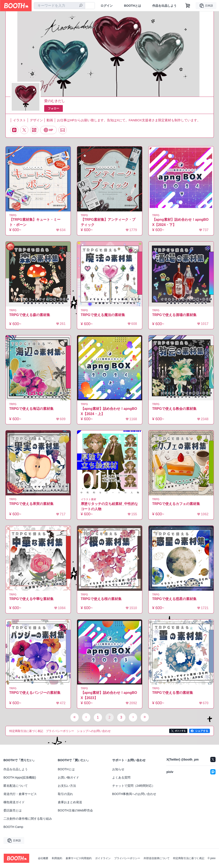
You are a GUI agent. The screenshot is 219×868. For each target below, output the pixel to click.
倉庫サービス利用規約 (79, 858)
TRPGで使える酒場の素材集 (174, 315)
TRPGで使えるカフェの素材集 (176, 504)
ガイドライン (103, 858)
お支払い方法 (67, 786)
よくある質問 (121, 777)
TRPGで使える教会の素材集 (174, 409)
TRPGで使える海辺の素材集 (31, 409)
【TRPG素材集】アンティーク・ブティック (108, 222)
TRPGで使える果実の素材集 (31, 504)
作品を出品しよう (164, 6)
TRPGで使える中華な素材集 (31, 599)
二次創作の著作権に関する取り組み (28, 819)
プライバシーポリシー (127, 858)
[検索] (81, 6)
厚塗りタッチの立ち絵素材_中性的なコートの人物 (109, 506)
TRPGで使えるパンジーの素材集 (35, 693)
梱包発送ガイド (14, 802)
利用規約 (57, 858)
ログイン (107, 6)
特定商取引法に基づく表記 (189, 858)
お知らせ (118, 769)
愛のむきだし (55, 101)
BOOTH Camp (13, 827)
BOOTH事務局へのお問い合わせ (134, 794)
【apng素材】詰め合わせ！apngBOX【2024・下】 (180, 222)
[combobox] (59, 6)
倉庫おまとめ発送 (70, 802)
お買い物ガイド (68, 777)
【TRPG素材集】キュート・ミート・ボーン (35, 222)
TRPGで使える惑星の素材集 (174, 599)
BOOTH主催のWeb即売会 (75, 810)
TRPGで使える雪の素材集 (173, 693)
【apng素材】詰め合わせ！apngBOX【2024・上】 (109, 411)
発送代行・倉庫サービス (20, 794)
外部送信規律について (157, 858)
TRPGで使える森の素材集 (30, 315)
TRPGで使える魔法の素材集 (103, 315)
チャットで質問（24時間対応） (134, 786)
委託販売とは (13, 810)
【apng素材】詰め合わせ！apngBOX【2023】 (109, 695)
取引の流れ (65, 794)
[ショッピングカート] (188, 6)
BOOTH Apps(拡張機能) (20, 777)
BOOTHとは (132, 6)
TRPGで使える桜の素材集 (101, 599)
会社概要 (43, 858)
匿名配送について (16, 786)
